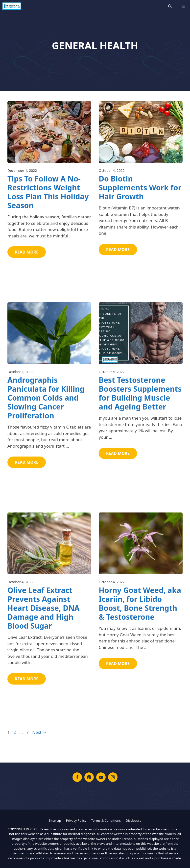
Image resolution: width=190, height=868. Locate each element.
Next (39, 732)
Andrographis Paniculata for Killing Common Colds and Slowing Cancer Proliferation (46, 398)
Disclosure (133, 820)
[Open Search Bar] (170, 6)
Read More (27, 252)
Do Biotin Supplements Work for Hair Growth (140, 188)
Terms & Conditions (106, 820)
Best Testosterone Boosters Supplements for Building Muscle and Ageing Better (140, 393)
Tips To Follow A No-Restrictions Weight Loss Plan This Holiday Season (48, 192)
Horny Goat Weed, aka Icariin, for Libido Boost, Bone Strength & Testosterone (140, 603)
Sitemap (55, 820)
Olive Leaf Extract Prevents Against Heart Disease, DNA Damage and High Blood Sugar (43, 608)
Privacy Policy (76, 820)
